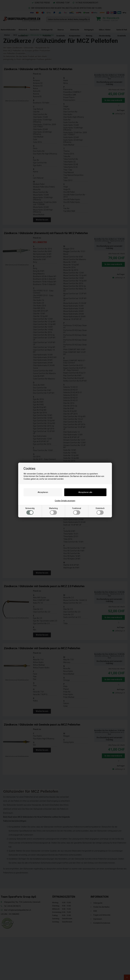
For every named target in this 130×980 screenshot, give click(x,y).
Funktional (77, 511)
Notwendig (30, 511)
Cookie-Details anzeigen (65, 501)
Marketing (53, 511)
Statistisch (100, 511)
